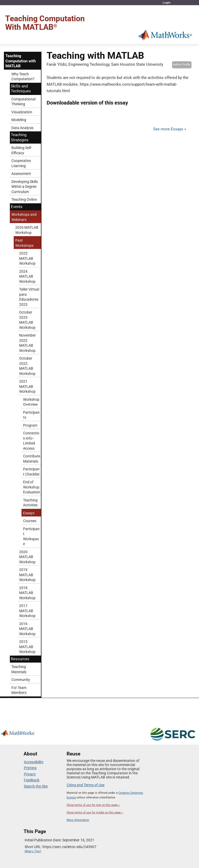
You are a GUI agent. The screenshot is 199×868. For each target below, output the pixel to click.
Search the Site (36, 786)
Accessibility (34, 762)
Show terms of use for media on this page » (95, 813)
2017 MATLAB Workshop (27, 611)
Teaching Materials (19, 669)
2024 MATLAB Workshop (27, 276)
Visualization (22, 112)
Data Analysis (22, 128)
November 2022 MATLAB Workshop (27, 343)
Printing (30, 768)
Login (167, 3)
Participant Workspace (31, 536)
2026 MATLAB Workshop (27, 230)
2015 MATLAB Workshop (27, 647)
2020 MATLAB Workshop (27, 557)
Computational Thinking (23, 102)
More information (78, 820)
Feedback (32, 780)
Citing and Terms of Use (86, 785)
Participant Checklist (31, 472)
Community (21, 680)
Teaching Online (24, 199)
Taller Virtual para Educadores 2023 (29, 297)
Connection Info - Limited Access (31, 441)
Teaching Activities (30, 503)
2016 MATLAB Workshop (27, 629)
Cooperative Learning (21, 163)
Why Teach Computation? (23, 77)
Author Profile (182, 65)
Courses (30, 521)
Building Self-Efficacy (22, 150)
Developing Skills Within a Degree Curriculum (25, 187)
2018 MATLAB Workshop (27, 593)
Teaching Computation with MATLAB (21, 61)
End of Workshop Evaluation (32, 487)
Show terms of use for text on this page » (93, 805)
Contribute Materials (32, 459)
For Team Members (19, 690)
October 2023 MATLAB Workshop (27, 320)
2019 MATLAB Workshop (27, 575)
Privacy (30, 774)
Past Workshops (24, 243)
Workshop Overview (31, 402)
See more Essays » (170, 129)
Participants (31, 415)
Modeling (19, 120)
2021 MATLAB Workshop (27, 386)
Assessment (21, 174)
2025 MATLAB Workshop (27, 258)
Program (30, 425)
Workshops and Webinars (24, 217)
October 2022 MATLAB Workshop (27, 366)
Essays (29, 513)
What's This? (33, 851)
